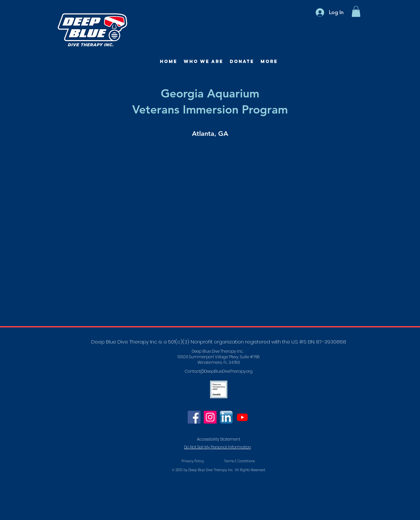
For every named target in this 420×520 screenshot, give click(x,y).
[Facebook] (194, 417)
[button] (356, 11)
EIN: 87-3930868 (327, 342)
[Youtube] (242, 417)
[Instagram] (210, 417)
